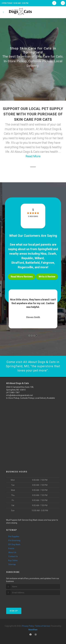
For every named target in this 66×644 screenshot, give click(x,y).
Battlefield (33, 263)
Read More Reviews (22, 277)
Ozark (52, 254)
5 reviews (33, 216)
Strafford (18, 263)
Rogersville (25, 267)
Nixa (43, 254)
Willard (39, 258)
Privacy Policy (28, 626)
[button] (29, 336)
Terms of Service (42, 626)
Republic (27, 258)
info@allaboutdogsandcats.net (20, 395)
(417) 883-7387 (13, 393)
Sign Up (14, 611)
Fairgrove (48, 263)
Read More (33, 156)
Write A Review (47, 277)
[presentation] (21, 600)
